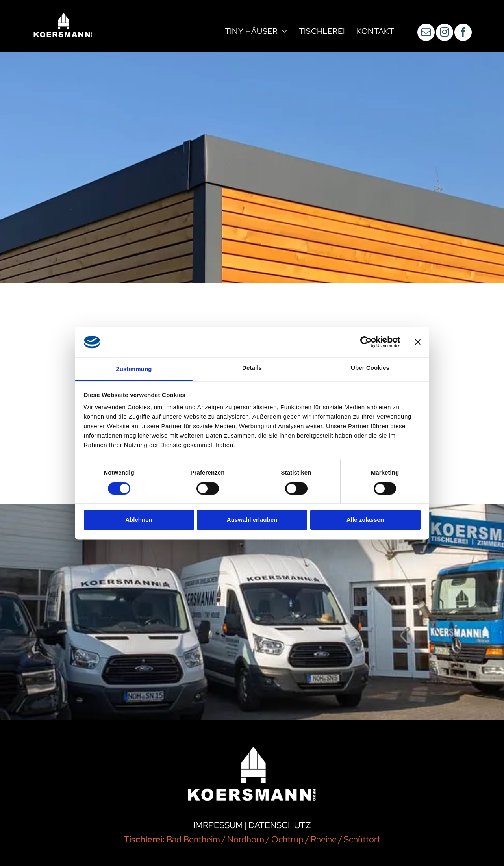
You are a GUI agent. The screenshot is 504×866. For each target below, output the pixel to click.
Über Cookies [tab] (370, 368)
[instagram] (445, 33)
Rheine (324, 839)
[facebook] (463, 33)
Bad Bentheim (193, 839)
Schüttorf (362, 839)
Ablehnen (139, 520)
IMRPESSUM (218, 825)
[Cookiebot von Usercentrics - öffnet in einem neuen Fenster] (366, 342)
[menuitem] (256, 32)
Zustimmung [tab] (134, 369)
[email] (426, 33)
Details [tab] (252, 368)
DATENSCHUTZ (280, 825)
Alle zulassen (365, 520)
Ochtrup (287, 839)
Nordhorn (246, 839)
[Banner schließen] (418, 342)
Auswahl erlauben (252, 520)
